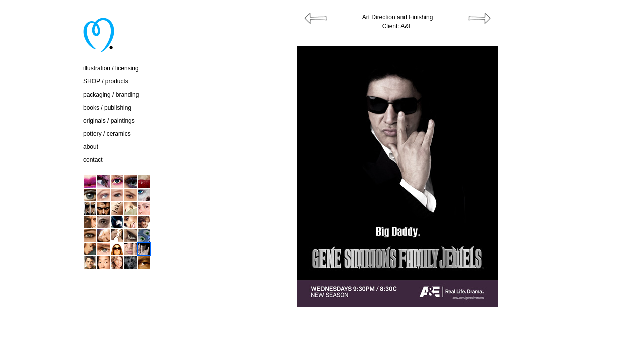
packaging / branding (111, 95)
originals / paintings (109, 121)
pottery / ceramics (107, 134)
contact (93, 160)
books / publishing (107, 108)
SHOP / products (106, 81)
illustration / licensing (111, 68)
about (91, 147)
